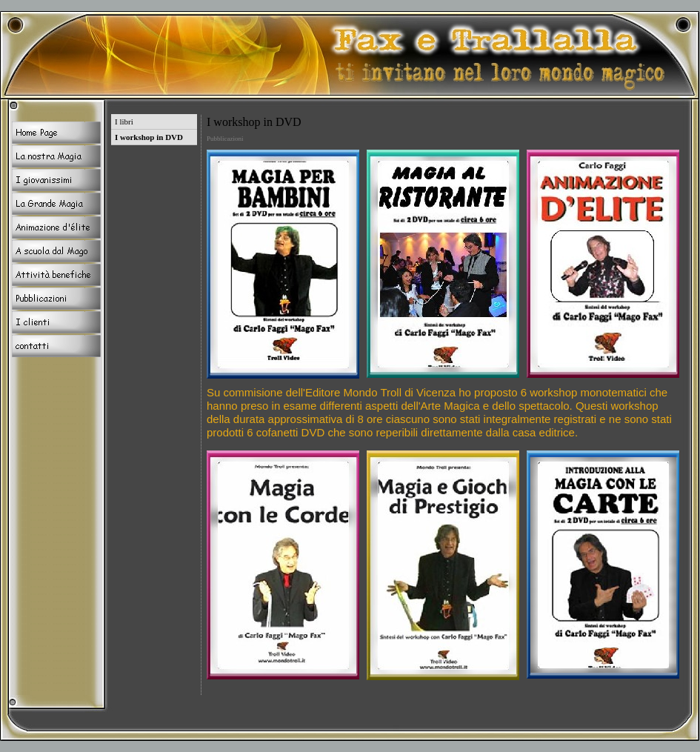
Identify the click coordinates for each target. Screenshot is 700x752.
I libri (124, 122)
